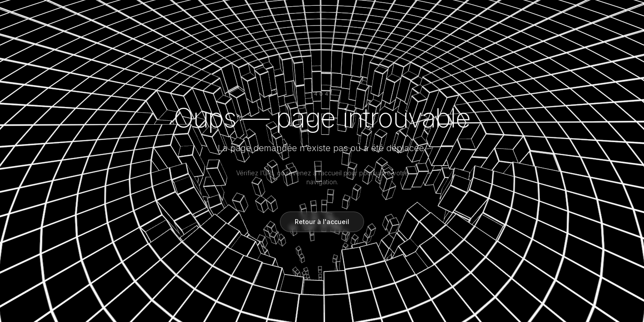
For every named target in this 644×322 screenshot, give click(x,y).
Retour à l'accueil (322, 222)
